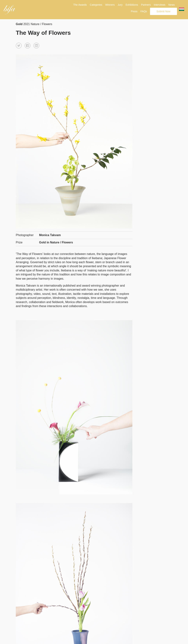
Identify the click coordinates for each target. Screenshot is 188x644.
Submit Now (163, 11)
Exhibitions (132, 5)
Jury (120, 5)
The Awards (80, 5)
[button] (19, 46)
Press (134, 11)
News (172, 5)
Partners (146, 5)
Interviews (160, 5)
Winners (110, 5)
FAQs (144, 11)
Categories (96, 5)
